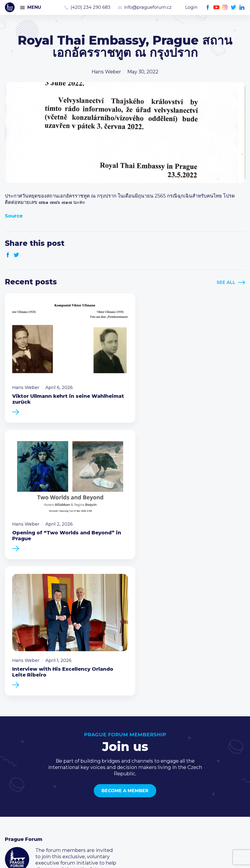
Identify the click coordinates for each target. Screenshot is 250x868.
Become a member (125, 636)
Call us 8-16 (181, 769)
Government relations (31, 801)
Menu (34, 7)
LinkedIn (242, 7)
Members (16, 785)
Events (13, 777)
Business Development (33, 793)
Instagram (225, 7)
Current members (109, 769)
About (12, 808)
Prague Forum (10, 7)
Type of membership (112, 777)
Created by (125, 859)
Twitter (234, 7)
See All (226, 282)
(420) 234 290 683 (90, 7)
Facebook (208, 7)
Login (191, 7)
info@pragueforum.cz (148, 7)
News (12, 769)
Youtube (216, 7)
